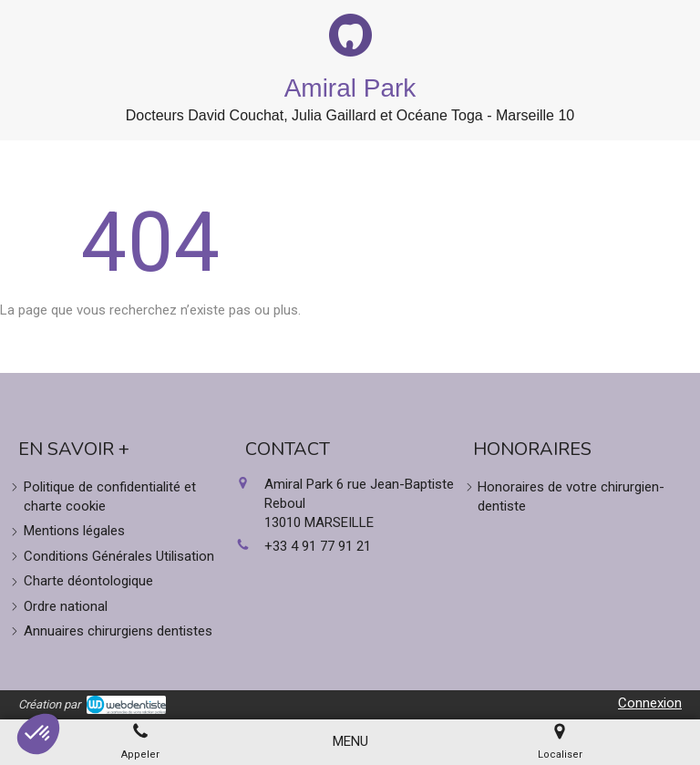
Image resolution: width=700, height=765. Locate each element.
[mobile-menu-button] (350, 742)
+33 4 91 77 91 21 (318, 546)
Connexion (650, 703)
